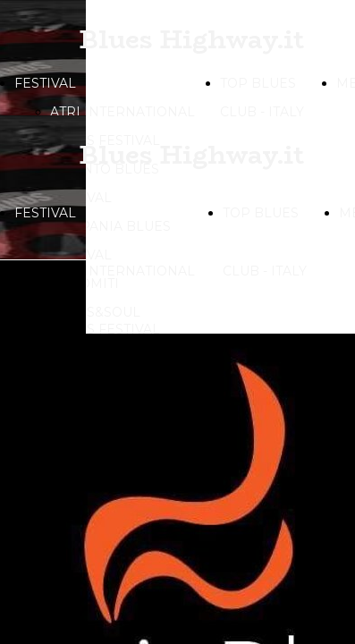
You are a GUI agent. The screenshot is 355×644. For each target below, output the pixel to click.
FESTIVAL (45, 83)
